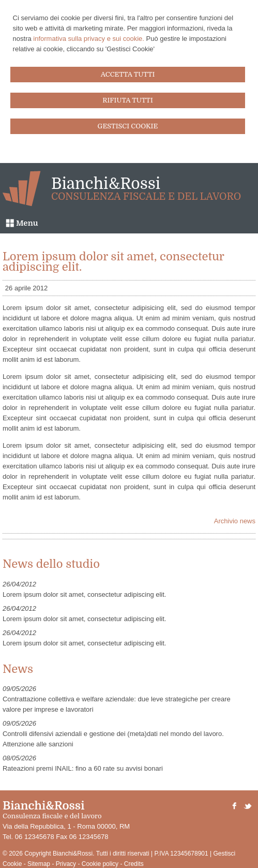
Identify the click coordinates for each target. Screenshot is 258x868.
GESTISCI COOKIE (128, 126)
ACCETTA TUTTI (128, 74)
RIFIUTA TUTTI (128, 100)
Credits (134, 864)
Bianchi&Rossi (106, 184)
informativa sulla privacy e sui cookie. (89, 39)
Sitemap (39, 864)
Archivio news (235, 521)
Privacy (66, 864)
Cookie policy (100, 864)
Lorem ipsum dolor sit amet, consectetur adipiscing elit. (84, 594)
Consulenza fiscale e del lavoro (146, 197)
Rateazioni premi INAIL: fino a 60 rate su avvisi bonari (83, 768)
